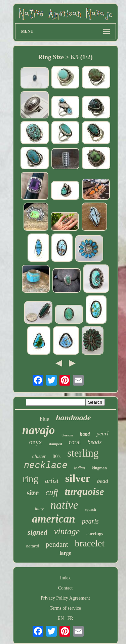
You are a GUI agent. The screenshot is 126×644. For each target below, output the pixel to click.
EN (61, 618)
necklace (46, 466)
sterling (83, 453)
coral (75, 442)
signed (37, 532)
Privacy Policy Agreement (65, 598)
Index (66, 578)
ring (30, 479)
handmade (73, 418)
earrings (95, 534)
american (53, 519)
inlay (39, 509)
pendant (57, 544)
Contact (66, 588)
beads (94, 442)
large (65, 553)
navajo (38, 430)
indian (80, 468)
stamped (55, 444)
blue (45, 419)
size (33, 493)
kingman (99, 468)
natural (33, 546)
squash (90, 509)
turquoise (85, 491)
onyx (36, 442)
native (64, 505)
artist (52, 481)
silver (78, 478)
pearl (102, 434)
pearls (90, 521)
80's (57, 456)
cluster (39, 456)
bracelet (90, 543)
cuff (52, 492)
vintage (67, 531)
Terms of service (65, 608)
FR (70, 618)
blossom (67, 435)
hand (85, 434)
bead (103, 481)
